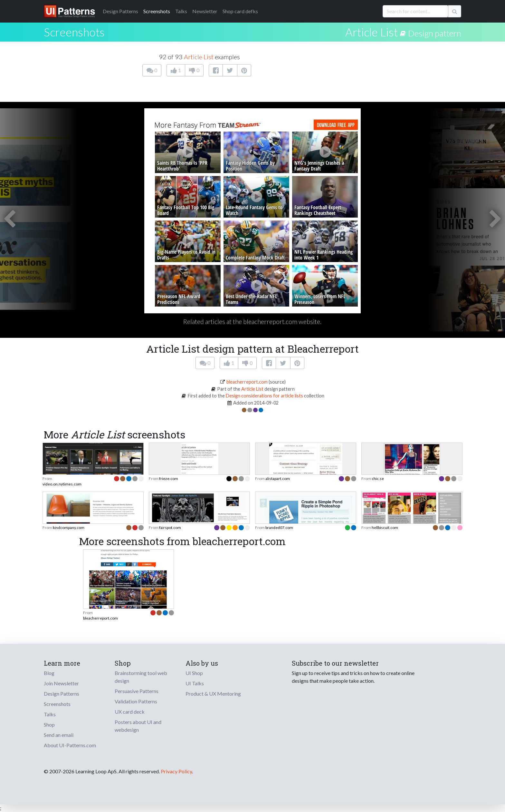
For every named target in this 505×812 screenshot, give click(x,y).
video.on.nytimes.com (62, 484)
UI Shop (194, 673)
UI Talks (195, 683)
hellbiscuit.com (385, 528)
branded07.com (279, 528)
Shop (49, 724)
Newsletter (205, 11)
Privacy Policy (176, 771)
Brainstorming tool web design (141, 677)
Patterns (120, 11)
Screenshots (157, 11)
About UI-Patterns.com (70, 745)
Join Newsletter (61, 683)
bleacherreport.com (247, 382)
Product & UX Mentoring (213, 694)
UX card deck (130, 712)
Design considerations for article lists (264, 396)
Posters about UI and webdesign (138, 726)
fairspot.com (170, 528)
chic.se (378, 479)
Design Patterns (62, 694)
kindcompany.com (69, 528)
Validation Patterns (136, 701)
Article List (372, 32)
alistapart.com (278, 479)
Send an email (59, 735)
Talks (181, 11)
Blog (49, 673)
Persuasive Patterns (137, 691)
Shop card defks (240, 11)
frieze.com (169, 479)
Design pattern (435, 33)
